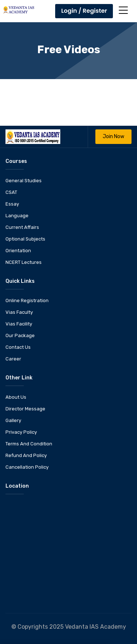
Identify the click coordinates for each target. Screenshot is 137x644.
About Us (16, 397)
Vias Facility (19, 324)
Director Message (25, 409)
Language (17, 216)
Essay (12, 204)
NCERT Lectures (24, 262)
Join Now (113, 136)
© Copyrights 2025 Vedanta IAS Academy (69, 627)
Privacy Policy (21, 432)
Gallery (13, 420)
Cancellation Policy (27, 467)
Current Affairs (22, 227)
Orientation (18, 251)
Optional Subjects (25, 239)
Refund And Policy (26, 455)
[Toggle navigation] (123, 10)
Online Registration (27, 300)
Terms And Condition (29, 444)
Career (13, 359)
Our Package (20, 335)
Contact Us (18, 347)
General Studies (24, 181)
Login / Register (84, 11)
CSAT (11, 192)
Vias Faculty (19, 312)
